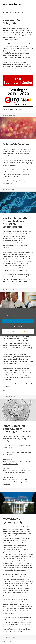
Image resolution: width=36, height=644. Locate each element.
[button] (33, 310)
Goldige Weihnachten (17, 144)
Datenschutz (6, 642)
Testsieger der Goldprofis (12, 22)
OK (18, 321)
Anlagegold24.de (12, 4)
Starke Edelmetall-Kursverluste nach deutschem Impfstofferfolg (15, 223)
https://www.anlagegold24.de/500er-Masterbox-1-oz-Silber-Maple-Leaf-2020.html (15, 482)
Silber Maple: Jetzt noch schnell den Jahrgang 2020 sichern (17, 429)
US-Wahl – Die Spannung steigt (13, 521)
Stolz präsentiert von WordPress (20, 642)
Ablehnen (18, 326)
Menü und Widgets (31, 6)
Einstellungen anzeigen (18, 332)
